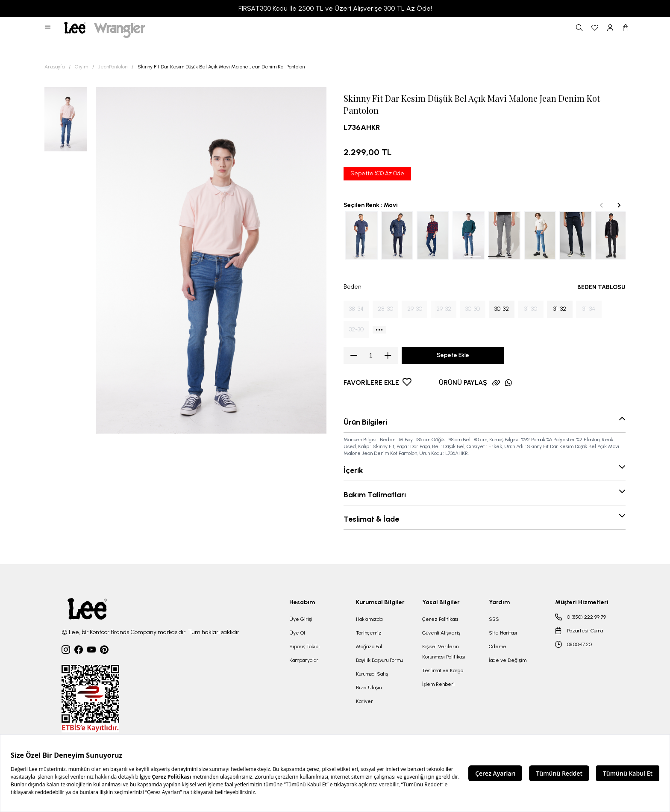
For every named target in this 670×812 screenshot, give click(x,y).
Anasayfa (54, 67)
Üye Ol (297, 633)
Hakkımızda (369, 619)
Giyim (81, 67)
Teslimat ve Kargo (443, 670)
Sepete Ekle (453, 355)
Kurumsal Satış (372, 674)
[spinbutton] (371, 355)
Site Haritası (503, 633)
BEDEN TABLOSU (601, 287)
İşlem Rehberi (438, 684)
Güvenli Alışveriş (441, 633)
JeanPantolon (113, 67)
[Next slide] (619, 205)
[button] (48, 28)
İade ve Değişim (508, 660)
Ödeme (498, 647)
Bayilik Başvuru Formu (379, 660)
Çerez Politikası (440, 619)
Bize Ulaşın (369, 688)
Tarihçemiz (369, 633)
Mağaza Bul (369, 647)
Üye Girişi (301, 619)
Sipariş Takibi (304, 647)
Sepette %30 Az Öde (377, 173)
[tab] (473, 256)
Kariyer (364, 701)
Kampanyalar (304, 660)
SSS (494, 619)
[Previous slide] (602, 205)
